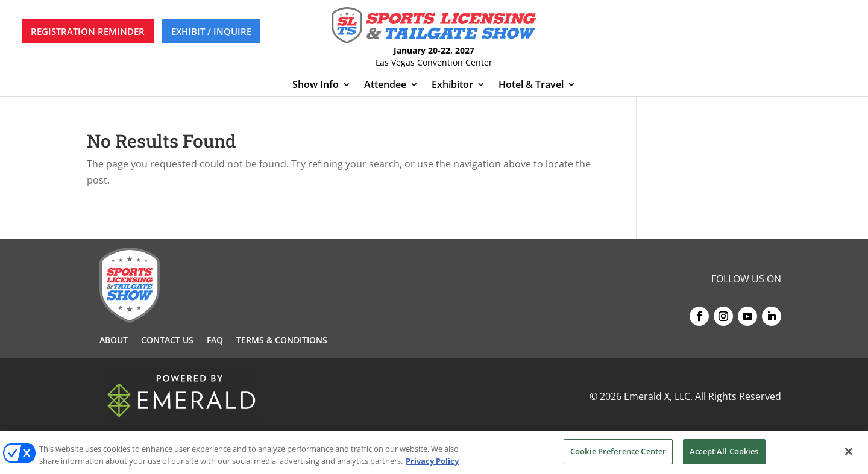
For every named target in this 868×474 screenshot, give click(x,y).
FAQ (215, 341)
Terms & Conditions (282, 341)
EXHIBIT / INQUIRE (211, 31)
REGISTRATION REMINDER (88, 31)
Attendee (385, 86)
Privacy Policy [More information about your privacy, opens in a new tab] (432, 461)
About (114, 341)
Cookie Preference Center (618, 451)
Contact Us (167, 341)
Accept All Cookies (724, 451)
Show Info (316, 86)
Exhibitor (452, 86)
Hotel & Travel (531, 86)
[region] (434, 453)
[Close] (849, 451)
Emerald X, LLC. (658, 396)
